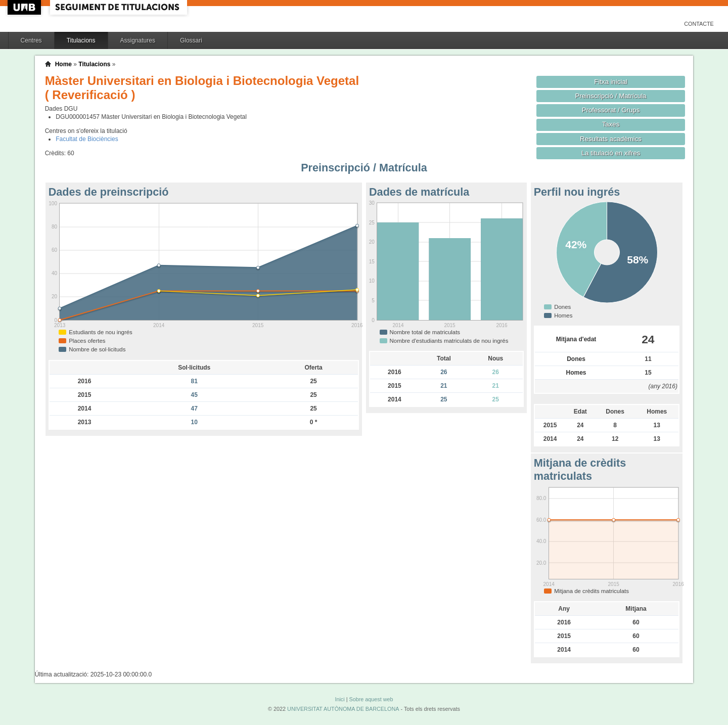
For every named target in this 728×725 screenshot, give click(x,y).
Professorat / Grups (611, 110)
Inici (339, 699)
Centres (31, 40)
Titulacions (81, 40)
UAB (25, 7)
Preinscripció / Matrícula (611, 96)
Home (63, 64)
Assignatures (138, 40)
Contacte (699, 24)
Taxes (611, 124)
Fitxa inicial (610, 82)
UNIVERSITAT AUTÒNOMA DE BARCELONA (343, 709)
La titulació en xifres (611, 153)
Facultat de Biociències (87, 139)
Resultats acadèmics (611, 139)
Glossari (191, 40)
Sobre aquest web (371, 699)
